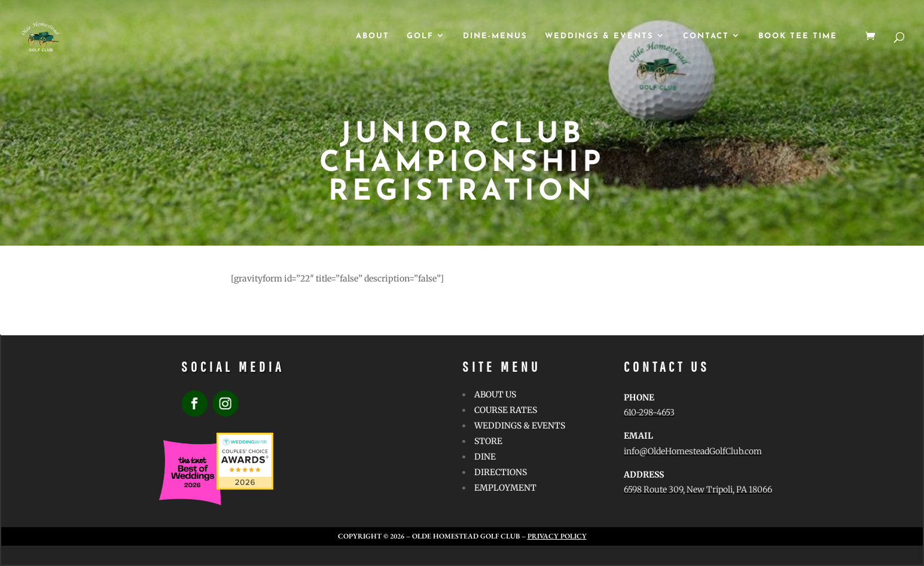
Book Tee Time (798, 36)
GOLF (420, 36)
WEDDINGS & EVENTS (599, 36)
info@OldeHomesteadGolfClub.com (693, 451)
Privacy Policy (557, 536)
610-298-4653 (649, 412)
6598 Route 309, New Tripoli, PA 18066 (698, 489)
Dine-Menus (495, 36)
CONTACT (706, 36)
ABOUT (373, 36)
